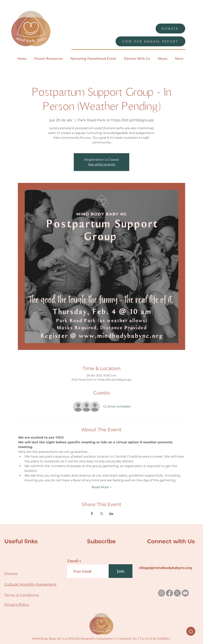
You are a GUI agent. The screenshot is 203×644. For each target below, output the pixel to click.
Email (73, 561)
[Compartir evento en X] (102, 514)
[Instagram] (161, 593)
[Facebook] (169, 593)
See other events (102, 164)
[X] (177, 593)
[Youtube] (185, 593)
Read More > (101, 487)
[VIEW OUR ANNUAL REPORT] (150, 41)
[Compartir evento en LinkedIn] (111, 514)
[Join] (121, 571)
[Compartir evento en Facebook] (92, 514)
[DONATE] (170, 28)
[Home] (191, 631)
